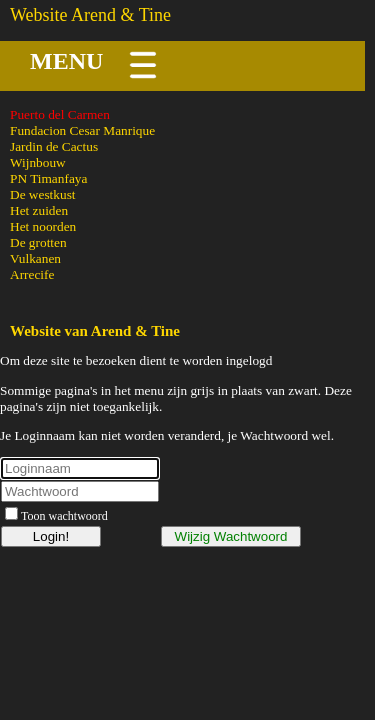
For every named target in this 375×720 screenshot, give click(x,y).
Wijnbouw (38, 162)
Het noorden (43, 226)
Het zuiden (39, 210)
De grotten (38, 242)
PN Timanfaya (48, 178)
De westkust (43, 194)
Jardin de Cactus (54, 146)
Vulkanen (35, 258)
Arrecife (32, 274)
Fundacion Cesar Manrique (82, 130)
